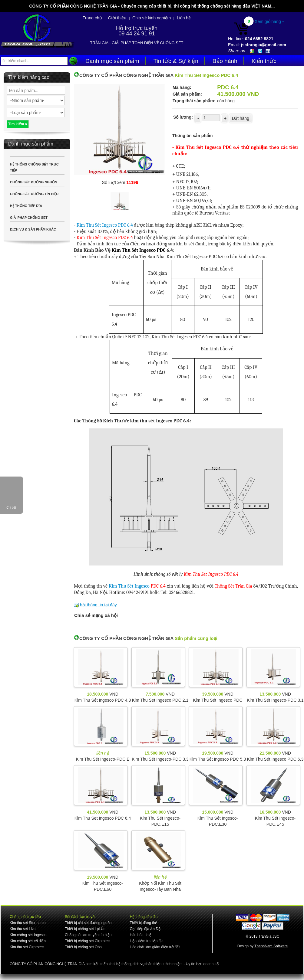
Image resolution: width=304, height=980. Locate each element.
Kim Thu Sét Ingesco (130, 586)
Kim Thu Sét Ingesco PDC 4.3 (103, 700)
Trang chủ (92, 18)
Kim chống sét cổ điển (28, 941)
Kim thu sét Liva (23, 929)
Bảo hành (225, 61)
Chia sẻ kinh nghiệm (152, 18)
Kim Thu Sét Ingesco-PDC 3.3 (160, 759)
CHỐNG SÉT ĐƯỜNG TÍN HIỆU (34, 194)
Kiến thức (264, 61)
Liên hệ (184, 18)
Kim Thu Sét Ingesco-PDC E (102, 759)
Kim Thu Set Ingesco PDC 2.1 (160, 700)
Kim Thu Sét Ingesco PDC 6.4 (105, 225)
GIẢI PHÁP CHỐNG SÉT (29, 218)
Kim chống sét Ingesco (28, 935)
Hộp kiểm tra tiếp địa (146, 941)
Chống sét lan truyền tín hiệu (88, 935)
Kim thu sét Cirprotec (27, 947)
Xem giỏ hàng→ (270, 21)
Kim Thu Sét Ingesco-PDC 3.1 (275, 700)
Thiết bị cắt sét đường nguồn (88, 923)
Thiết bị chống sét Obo (83, 947)
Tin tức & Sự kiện (176, 61)
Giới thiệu (117, 18)
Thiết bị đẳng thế (143, 923)
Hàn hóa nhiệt (141, 935)
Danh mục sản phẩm (112, 61)
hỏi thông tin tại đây (98, 605)
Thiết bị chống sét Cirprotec (87, 941)
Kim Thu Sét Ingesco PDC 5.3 (218, 759)
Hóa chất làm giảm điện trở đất (155, 947)
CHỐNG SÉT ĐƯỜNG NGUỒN (34, 182)
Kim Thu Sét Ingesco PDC (218, 700)
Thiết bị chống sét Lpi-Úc (85, 929)
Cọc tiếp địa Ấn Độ (145, 929)
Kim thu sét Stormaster (28, 923)
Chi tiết (11, 508)
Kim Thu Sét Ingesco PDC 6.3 (275, 759)
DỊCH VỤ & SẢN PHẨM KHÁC (33, 229)
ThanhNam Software (271, 946)
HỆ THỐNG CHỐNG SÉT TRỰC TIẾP (34, 167)
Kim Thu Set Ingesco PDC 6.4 (103, 818)
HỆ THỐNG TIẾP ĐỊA (26, 206)
